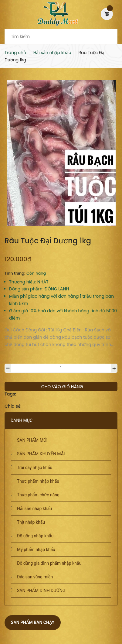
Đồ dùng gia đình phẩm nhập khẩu (49, 563)
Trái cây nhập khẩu (35, 468)
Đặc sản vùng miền (35, 577)
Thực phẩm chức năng (38, 495)
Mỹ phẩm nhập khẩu (36, 550)
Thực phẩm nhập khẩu (38, 481)
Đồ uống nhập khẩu (35, 536)
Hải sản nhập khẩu (34, 509)
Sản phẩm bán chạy (33, 622)
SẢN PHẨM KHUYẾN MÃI (41, 454)
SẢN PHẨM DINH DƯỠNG (41, 591)
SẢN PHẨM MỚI (32, 440)
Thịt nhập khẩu (31, 522)
